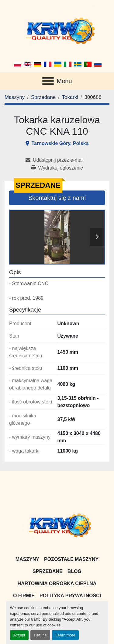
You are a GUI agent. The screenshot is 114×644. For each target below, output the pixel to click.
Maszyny (27, 559)
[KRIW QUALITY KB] (57, 524)
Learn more (65, 635)
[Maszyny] (15, 97)
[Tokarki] (70, 97)
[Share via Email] (56, 160)
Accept (19, 635)
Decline (40, 635)
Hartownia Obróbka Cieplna (57, 583)
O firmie (24, 596)
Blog (74, 571)
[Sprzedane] (43, 97)
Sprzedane (48, 571)
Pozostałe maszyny (71, 559)
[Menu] (48, 81)
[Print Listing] (57, 168)
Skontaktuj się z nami (57, 198)
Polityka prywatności (70, 596)
